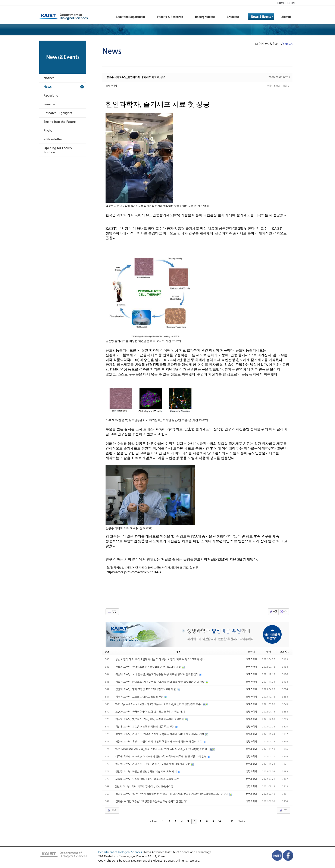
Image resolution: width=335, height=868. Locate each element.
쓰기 (283, 810)
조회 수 (285, 652)
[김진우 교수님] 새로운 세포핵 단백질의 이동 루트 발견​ (145, 727)
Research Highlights (58, 113)
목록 (112, 612)
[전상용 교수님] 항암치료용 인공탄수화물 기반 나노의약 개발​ (148, 667)
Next (241, 821)
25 (232, 821)
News (48, 87)
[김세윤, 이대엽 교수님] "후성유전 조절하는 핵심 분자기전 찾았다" (151, 802)
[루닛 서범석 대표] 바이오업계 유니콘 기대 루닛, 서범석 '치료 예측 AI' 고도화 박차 (159, 659)
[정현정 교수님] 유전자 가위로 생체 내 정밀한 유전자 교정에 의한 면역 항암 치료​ (159, 742)
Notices (49, 78)
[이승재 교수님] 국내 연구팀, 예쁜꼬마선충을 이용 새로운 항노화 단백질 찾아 (157, 674)
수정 (273, 612)
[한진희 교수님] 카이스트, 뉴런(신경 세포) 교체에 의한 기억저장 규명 (153, 764)
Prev (154, 821)
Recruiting (51, 95)
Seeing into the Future (60, 122)
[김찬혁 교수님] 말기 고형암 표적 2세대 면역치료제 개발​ (146, 689)
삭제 (284, 612)
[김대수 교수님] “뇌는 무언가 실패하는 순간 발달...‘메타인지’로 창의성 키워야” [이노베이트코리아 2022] (172, 794)
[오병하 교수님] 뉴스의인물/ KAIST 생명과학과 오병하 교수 (147, 779)
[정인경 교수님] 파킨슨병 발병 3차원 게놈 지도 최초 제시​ (146, 772)
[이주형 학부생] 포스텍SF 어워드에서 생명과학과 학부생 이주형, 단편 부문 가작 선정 (161, 757)
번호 (107, 652)
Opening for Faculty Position (58, 150)
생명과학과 (112, 86)
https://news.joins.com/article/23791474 (134, 572)
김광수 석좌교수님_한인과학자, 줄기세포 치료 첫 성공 (136, 77)
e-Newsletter (53, 139)
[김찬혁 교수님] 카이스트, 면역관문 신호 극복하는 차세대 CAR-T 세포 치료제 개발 (160, 734)
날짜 (269, 652)
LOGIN (291, 3)
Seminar (49, 104)
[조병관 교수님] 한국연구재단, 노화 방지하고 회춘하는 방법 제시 (150, 712)
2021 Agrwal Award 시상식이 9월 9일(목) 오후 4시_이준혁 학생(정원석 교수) (158, 704)
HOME (281, 3)
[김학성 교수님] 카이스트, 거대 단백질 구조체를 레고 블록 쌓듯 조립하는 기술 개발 (160, 682)
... (226, 821)
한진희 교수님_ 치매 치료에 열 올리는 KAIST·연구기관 (144, 787)
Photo (48, 131)
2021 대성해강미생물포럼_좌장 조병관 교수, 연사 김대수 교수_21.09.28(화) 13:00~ (162, 749)
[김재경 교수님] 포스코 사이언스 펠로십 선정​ (139, 697)
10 (219, 821)
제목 (178, 652)
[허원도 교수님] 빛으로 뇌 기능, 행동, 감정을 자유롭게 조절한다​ (150, 719)
